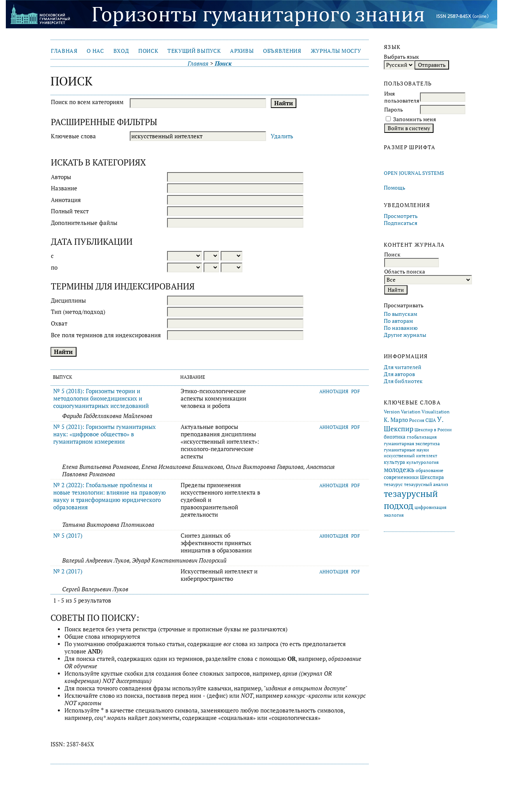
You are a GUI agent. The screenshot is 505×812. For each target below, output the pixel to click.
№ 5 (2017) (68, 536)
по (54, 267)
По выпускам (401, 314)
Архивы (242, 51)
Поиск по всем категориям (87, 102)
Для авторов (399, 374)
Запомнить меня (414, 119)
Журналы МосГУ (336, 51)
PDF (356, 391)
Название (64, 188)
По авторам (398, 321)
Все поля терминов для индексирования (106, 335)
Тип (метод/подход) (78, 312)
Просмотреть (401, 216)
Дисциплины (68, 301)
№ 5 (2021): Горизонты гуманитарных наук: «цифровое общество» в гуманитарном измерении (104, 434)
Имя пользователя (402, 97)
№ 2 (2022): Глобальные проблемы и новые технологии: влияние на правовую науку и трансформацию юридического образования (110, 496)
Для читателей (403, 367)
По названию (401, 328)
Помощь (394, 188)
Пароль (394, 110)
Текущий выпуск (194, 51)
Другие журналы (405, 335)
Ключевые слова (73, 136)
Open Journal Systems (414, 173)
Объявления (282, 51)
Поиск (148, 51)
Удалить (282, 136)
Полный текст (70, 211)
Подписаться (401, 223)
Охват (59, 323)
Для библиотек (403, 381)
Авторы (61, 177)
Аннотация (66, 200)
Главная (64, 51)
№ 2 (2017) (68, 571)
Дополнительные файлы (84, 223)
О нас (95, 51)
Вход (121, 51)
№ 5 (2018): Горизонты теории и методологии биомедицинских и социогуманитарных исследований (101, 398)
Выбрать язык (401, 57)
